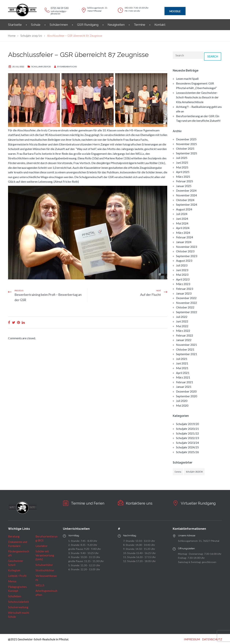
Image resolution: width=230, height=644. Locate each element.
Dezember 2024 (186, 190)
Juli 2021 (182, 359)
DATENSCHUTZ (212, 639)
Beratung (14, 536)
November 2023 (186, 247)
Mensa (12, 581)
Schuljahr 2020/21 (187, 429)
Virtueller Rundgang (198, 503)
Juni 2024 (182, 219)
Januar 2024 (184, 242)
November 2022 (186, 303)
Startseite (15, 25)
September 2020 (187, 396)
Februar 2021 (185, 382)
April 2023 (183, 279)
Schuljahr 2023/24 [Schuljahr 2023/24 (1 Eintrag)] (194, 472)
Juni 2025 (182, 163)
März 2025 (183, 177)
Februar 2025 (185, 181)
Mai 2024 (182, 223)
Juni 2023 (182, 270)
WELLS (40, 585)
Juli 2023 (182, 265)
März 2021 (183, 377)
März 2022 (183, 331)
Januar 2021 (184, 387)
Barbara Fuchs (69, 67)
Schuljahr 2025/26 (187, 452)
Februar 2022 (185, 335)
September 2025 (187, 153)
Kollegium (14, 570)
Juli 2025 (182, 158)
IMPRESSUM (192, 639)
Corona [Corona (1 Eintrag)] (178, 472)
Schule (36, 25)
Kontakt (160, 25)
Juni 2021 (182, 363)
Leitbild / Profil (17, 576)
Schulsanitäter (44, 565)
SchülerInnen (59, 25)
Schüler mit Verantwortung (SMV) (45, 555)
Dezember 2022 (186, 298)
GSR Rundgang (88, 25)
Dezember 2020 (186, 391)
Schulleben (15, 596)
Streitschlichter (45, 570)
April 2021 (183, 373)
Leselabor (42, 546)
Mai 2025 (182, 167)
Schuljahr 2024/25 (187, 447)
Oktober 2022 (185, 307)
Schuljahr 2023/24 (187, 443)
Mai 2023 (182, 275)
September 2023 (187, 256)
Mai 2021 (182, 368)
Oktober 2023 (185, 251)
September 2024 (187, 204)
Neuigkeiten (116, 25)
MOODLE (175, 11)
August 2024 (184, 209)
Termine (140, 25)
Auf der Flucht (150, 295)
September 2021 (187, 354)
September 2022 (187, 312)
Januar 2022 (184, 340)
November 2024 (186, 195)
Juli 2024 (182, 214)
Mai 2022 (182, 326)
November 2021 (186, 345)
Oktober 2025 (185, 148)
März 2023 (183, 284)
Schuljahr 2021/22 (187, 433)
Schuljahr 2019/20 (41, 67)
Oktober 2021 (185, 349)
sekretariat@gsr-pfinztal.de (59, 12)
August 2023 (184, 261)
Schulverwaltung (18, 607)
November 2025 (186, 144)
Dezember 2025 (186, 139)
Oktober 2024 (185, 200)
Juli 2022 (182, 317)
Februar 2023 (185, 289)
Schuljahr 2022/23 (187, 438)
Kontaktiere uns (139, 503)
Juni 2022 (182, 321)
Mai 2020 (182, 405)
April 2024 (183, 228)
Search (213, 56)
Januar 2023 (184, 293)
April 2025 (183, 172)
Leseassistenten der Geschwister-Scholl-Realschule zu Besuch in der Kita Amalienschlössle (197, 97)
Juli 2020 (182, 401)
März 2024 (183, 233)
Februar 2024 (185, 237)
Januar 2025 (184, 186)
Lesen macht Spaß (187, 79)
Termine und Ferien (88, 503)
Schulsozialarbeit (18, 602)
